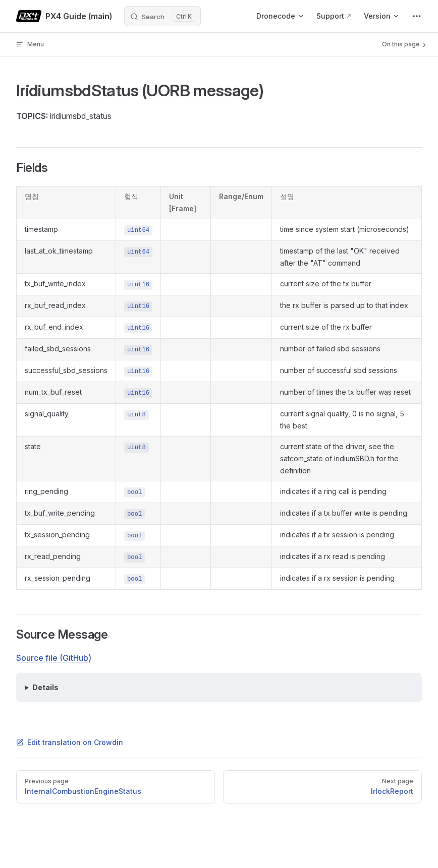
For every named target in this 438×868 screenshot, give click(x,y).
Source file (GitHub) (54, 658)
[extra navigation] (417, 16)
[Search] (162, 16)
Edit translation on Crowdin (70, 742)
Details (45, 687)
